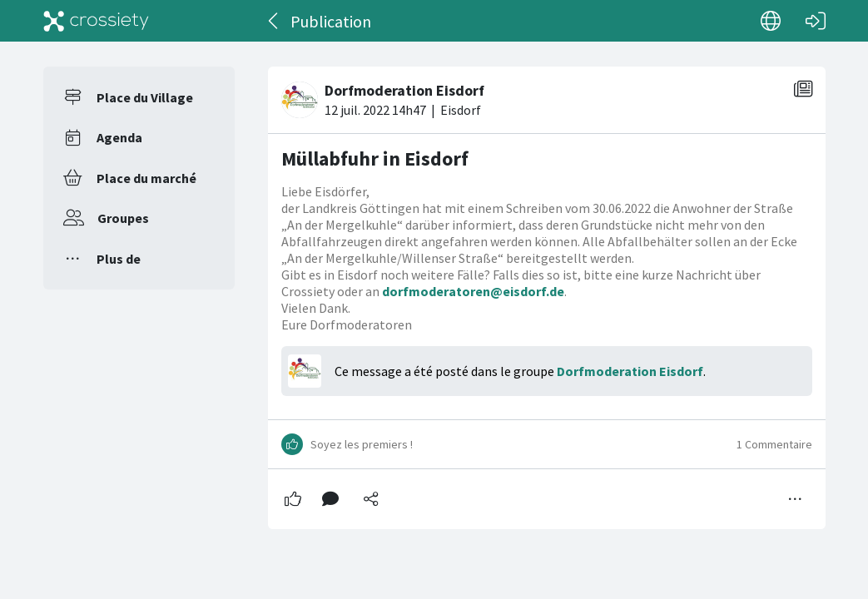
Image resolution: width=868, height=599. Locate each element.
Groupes (123, 218)
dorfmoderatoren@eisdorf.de (473, 291)
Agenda (119, 137)
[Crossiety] (97, 21)
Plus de (119, 259)
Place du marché (146, 178)
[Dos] (274, 21)
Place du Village (145, 97)
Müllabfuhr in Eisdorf (375, 158)
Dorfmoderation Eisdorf (630, 371)
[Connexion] (816, 21)
